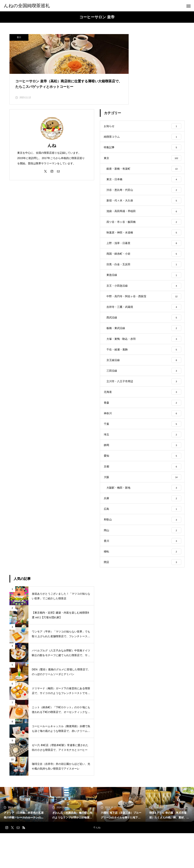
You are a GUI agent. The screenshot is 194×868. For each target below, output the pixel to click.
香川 (19, 37)
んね (52, 150)
